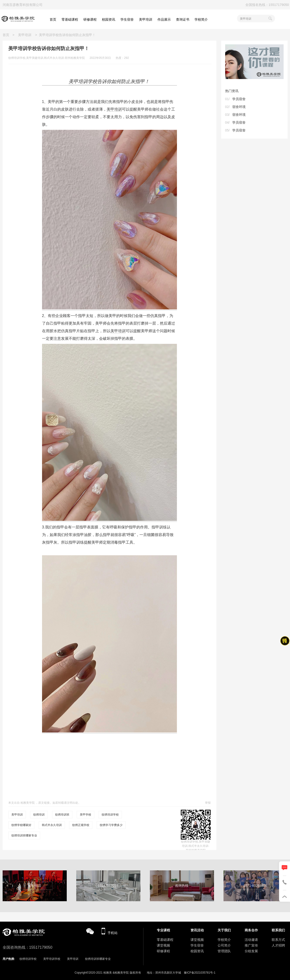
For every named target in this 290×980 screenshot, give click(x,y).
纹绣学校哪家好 (21, 825)
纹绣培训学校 (110, 815)
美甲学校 (86, 815)
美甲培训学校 (52, 959)
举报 (208, 803)
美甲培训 (25, 35)
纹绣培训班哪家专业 (24, 835)
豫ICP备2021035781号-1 (200, 973)
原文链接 (44, 803)
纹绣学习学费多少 (111, 825)
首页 (8, 35)
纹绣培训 (39, 815)
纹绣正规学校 (81, 825)
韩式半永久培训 (52, 825)
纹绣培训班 (62, 815)
